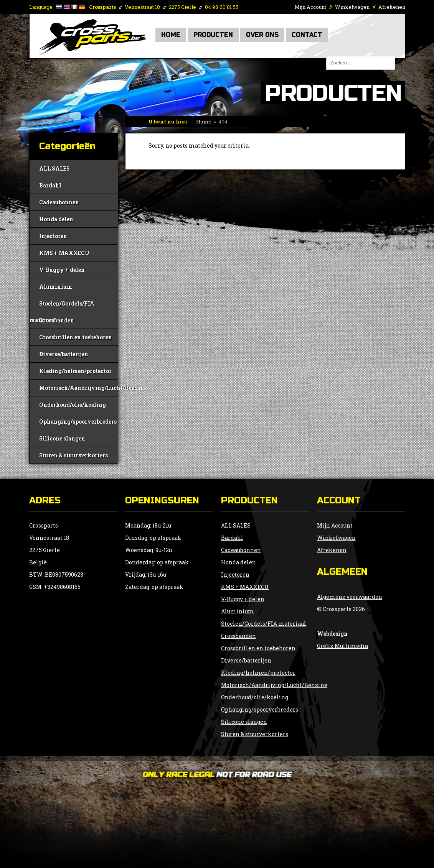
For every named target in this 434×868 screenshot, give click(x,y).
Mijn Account (310, 7)
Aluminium (56, 287)
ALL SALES (54, 169)
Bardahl (50, 185)
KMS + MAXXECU (64, 253)
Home (171, 35)
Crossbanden (57, 320)
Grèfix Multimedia (342, 646)
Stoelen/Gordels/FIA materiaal (62, 306)
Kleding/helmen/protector (75, 371)
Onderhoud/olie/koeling (73, 405)
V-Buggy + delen (62, 270)
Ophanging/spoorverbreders (78, 422)
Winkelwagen (352, 7)
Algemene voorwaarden (350, 597)
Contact (307, 35)
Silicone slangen (62, 438)
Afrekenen (392, 7)
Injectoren (53, 236)
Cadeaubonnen (59, 202)
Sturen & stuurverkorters (73, 455)
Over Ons (262, 35)
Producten (213, 35)
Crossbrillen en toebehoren (76, 337)
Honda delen (56, 219)
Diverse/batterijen (64, 354)
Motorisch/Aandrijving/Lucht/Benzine (78, 388)
